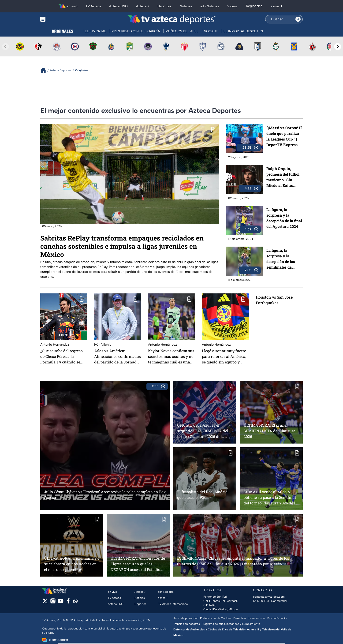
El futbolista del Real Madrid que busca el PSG (202, 494)
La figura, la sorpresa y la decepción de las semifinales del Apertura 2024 (281, 259)
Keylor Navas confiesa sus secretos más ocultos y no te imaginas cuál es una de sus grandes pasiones (171, 356)
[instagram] (53, 602)
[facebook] (68, 602)
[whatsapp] (75, 602)
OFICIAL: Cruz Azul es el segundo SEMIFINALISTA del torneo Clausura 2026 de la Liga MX (203, 431)
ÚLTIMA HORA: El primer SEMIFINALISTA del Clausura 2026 (270, 431)
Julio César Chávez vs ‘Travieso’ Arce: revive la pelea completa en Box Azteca (105, 494)
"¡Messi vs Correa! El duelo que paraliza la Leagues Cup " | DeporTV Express (284, 136)
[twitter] (45, 602)
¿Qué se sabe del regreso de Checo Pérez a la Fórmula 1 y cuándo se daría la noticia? (62, 356)
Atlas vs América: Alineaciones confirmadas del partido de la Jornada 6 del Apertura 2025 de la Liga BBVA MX (117, 356)
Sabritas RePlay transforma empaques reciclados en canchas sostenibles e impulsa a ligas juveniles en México (122, 246)
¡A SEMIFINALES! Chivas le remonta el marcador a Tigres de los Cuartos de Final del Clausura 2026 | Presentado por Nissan (233, 561)
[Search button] (298, 19)
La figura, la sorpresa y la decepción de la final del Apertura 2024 (284, 218)
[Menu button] (59, 19)
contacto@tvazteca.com (269, 597)
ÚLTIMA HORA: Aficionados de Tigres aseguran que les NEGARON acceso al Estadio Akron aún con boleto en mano (138, 564)
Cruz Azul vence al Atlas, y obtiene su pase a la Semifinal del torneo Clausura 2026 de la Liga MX (270, 497)
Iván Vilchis (103, 345)
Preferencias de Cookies (216, 618)
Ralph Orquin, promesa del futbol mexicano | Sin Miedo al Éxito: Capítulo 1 (283, 177)
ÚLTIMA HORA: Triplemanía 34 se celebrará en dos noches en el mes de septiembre (71, 564)
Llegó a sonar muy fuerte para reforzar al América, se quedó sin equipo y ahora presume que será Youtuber (224, 356)
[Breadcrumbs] (45, 70)
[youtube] (61, 602)
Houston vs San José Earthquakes (274, 300)
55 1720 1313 (261, 601)
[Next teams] (338, 47)
